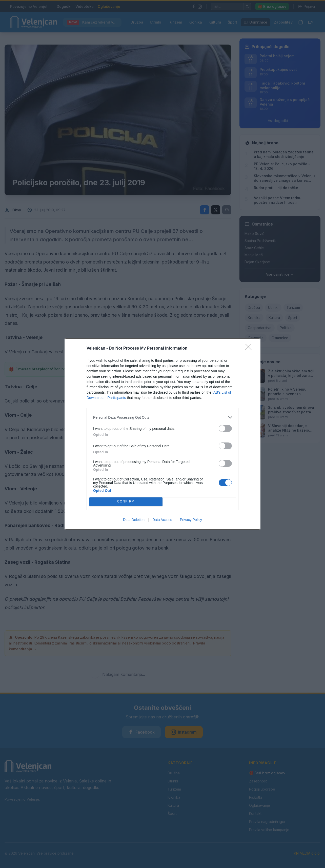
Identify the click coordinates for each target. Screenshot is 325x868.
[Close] (250, 349)
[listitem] (162, 417)
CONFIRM (126, 502)
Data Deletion (134, 520)
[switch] (225, 428)
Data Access (162, 520)
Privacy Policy (191, 520)
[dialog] (162, 434)
